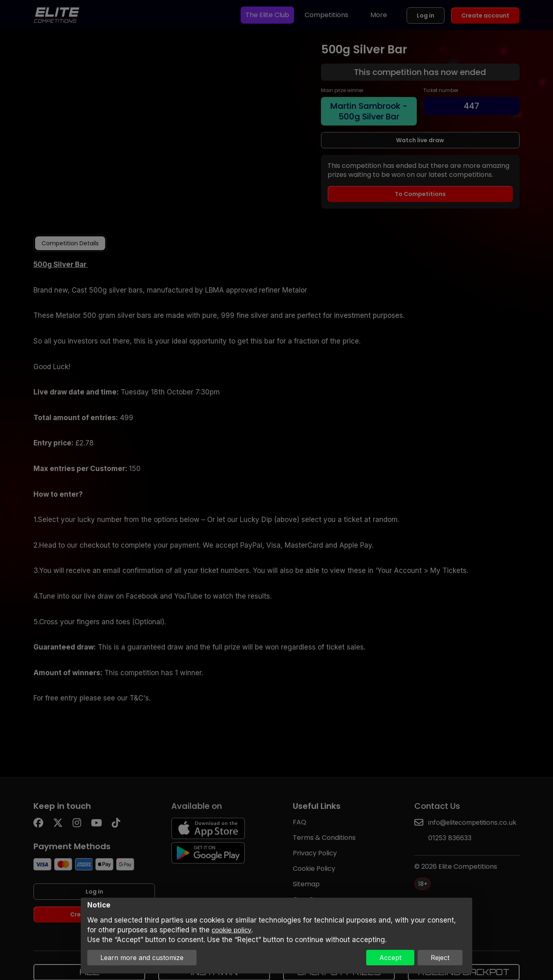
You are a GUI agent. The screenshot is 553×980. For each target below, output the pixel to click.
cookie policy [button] (231, 930)
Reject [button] (440, 958)
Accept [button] (390, 958)
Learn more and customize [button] (142, 958)
